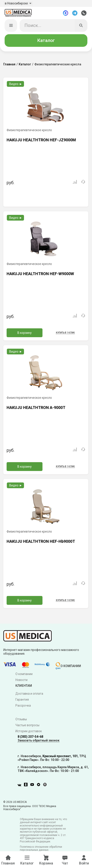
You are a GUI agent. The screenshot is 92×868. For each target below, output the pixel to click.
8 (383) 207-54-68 (30, 738)
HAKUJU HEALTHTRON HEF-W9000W (40, 275)
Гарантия (22, 700)
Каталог (46, 41)
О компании (24, 675)
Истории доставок (29, 732)
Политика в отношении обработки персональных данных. (41, 849)
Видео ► (16, 85)
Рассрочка (23, 706)
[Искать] (81, 26)
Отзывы (21, 720)
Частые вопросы (27, 726)
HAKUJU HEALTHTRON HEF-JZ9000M (41, 141)
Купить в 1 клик (65, 334)
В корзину (25, 334)
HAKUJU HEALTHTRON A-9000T (36, 408)
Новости (21, 681)
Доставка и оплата (29, 694)
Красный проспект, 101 (60, 757)
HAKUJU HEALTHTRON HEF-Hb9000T (41, 542)
